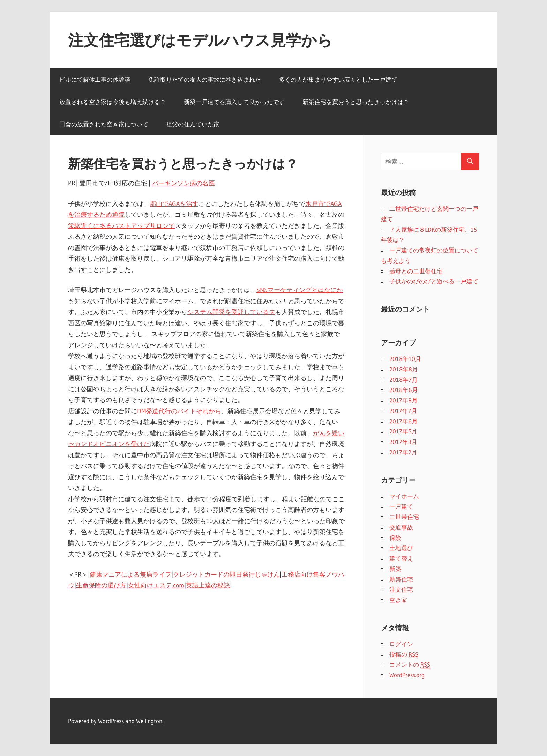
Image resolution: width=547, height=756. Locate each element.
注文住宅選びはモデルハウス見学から (200, 40)
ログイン (401, 644)
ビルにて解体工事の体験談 (95, 79)
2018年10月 (405, 359)
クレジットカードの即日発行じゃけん (226, 575)
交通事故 (401, 527)
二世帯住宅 (404, 517)
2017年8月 (403, 400)
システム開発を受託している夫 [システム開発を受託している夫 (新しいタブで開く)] (231, 312)
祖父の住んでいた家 (193, 124)
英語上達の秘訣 (208, 585)
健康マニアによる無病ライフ (130, 575)
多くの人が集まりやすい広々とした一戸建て (338, 79)
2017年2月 (403, 452)
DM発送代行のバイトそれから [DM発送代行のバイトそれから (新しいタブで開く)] (179, 411)
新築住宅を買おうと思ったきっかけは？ (356, 102)
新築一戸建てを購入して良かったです (234, 102)
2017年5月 (403, 431)
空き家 (398, 600)
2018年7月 (403, 380)
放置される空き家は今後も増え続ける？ (113, 102)
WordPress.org (407, 675)
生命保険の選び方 (101, 585)
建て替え (401, 558)
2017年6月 (403, 421)
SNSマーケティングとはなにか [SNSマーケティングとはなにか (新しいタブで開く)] (300, 290)
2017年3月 (403, 442)
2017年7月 (403, 411)
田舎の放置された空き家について (104, 124)
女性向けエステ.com (156, 585)
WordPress (111, 721)
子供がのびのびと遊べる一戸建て (434, 281)
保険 (395, 538)
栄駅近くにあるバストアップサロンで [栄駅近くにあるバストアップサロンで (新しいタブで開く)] (121, 226)
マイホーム (404, 496)
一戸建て (401, 506)
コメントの (410, 665)
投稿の (404, 654)
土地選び (401, 548)
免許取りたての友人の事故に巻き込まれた (205, 79)
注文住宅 (401, 589)
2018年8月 (404, 369)
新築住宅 (401, 579)
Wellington (149, 721)
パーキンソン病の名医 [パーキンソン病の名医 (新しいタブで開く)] (183, 183)
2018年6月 (404, 390)
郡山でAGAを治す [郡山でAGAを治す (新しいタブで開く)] (174, 204)
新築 (395, 569)
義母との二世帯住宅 (416, 271)
